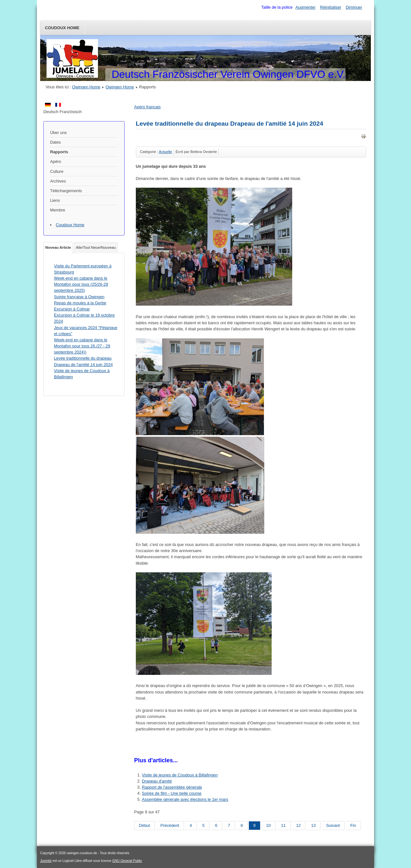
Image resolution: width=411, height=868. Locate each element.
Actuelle (166, 152)
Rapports (59, 152)
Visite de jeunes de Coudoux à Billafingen (180, 775)
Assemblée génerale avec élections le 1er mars (185, 799)
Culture (57, 171)
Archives (58, 181)
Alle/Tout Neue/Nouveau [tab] (96, 247)
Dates (55, 142)
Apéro (56, 161)
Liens (55, 200)
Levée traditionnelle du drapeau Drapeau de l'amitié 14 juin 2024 (230, 124)
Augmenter (306, 7)
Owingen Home (86, 87)
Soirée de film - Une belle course (172, 793)
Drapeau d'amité (157, 781)
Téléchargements (66, 191)
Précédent (170, 825)
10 (268, 825)
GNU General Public (127, 861)
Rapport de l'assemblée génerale (172, 787)
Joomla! (46, 861)
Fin (353, 825)
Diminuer (354, 7)
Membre (58, 210)
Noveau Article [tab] (58, 247)
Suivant (333, 825)
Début (144, 825)
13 (313, 825)
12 (298, 825)
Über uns (58, 133)
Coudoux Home (62, 28)
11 (283, 825)
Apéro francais (148, 107)
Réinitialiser (331, 7)
